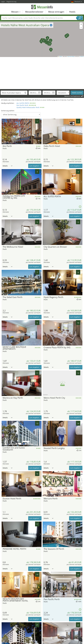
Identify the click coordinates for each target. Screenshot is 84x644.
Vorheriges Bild (3, 131)
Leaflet (60, 56)
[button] (42, 39)
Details (8, 166)
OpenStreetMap (71, 56)
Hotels (72, 11)
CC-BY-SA (82, 56)
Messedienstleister (34, 11)
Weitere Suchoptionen (72, 96)
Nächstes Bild (40, 131)
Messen (16, 11)
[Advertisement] (42, 73)
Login (3, 2)
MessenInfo (42, 7)
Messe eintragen (56, 11)
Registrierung (11, 2)
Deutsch (78, 2)
